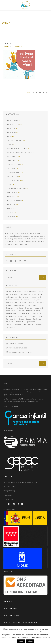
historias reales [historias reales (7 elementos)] (19, 305)
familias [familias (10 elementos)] (32, 303)
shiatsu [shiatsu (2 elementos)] (21, 319)
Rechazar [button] (30, 641)
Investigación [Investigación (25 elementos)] (11, 311)
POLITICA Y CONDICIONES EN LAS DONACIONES (20, 622)
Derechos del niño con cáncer (17, 148)
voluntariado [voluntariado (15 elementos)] (11, 327)
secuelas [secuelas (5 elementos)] (41, 316)
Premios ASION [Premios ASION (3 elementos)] (38, 314)
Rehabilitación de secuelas (16, 188)
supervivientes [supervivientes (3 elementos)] (31, 322)
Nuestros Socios (12, 176)
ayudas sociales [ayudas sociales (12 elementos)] (12, 294)
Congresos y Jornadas (14, 140)
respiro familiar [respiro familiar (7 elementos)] (24, 316)
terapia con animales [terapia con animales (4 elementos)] (14, 324)
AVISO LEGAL (8, 602)
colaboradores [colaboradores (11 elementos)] (11, 297)
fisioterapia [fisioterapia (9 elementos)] (41, 303)
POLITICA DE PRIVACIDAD (12, 609)
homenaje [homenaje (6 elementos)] (10, 308)
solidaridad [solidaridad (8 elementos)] (37, 319)
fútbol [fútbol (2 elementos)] (8, 305)
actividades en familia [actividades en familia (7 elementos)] (14, 292)
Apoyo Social (11, 132)
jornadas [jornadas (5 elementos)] (21, 311)
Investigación (11, 168)
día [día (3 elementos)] (16, 303)
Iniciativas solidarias (13, 164)
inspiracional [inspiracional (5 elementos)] (38, 308)
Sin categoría (11, 204)
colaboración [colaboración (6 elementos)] (37, 294)
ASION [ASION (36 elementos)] (41, 292)
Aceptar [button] (21, 641)
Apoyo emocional (13, 124)
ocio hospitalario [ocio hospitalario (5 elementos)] (25, 314)
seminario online (12, 192)
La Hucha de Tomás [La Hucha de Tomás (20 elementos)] (33, 311)
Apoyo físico (11, 128)
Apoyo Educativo (13, 120)
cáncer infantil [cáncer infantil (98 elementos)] (36, 297)
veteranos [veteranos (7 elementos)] (39, 324)
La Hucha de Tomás (13, 172)
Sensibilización (12, 196)
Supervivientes (12, 208)
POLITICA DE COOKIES (11, 615)
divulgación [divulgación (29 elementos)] (37, 300)
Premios (9, 184)
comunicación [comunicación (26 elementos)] (24, 297)
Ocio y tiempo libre (13, 180)
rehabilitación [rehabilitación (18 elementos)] (11, 316)
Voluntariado (11, 216)
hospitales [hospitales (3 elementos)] (19, 308)
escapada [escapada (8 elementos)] (23, 303)
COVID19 (10, 144)
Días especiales (12, 156)
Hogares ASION (12, 160)
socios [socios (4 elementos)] (28, 319)
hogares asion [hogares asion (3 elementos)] (31, 305)
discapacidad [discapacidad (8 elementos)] (26, 300)
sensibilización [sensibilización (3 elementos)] (11, 319)
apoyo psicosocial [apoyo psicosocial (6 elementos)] (30, 292)
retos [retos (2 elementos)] (34, 316)
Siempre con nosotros (14, 200)
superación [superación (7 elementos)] (19, 322)
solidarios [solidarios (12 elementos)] (10, 322)
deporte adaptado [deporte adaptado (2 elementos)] (13, 300)
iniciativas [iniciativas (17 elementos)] (29, 308)
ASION (7, 47)
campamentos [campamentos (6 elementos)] (25, 294)
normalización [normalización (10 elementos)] (11, 314)
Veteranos (10, 212)
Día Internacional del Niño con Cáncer (20, 152)
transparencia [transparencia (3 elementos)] (28, 324)
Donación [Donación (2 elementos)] (10, 303)
